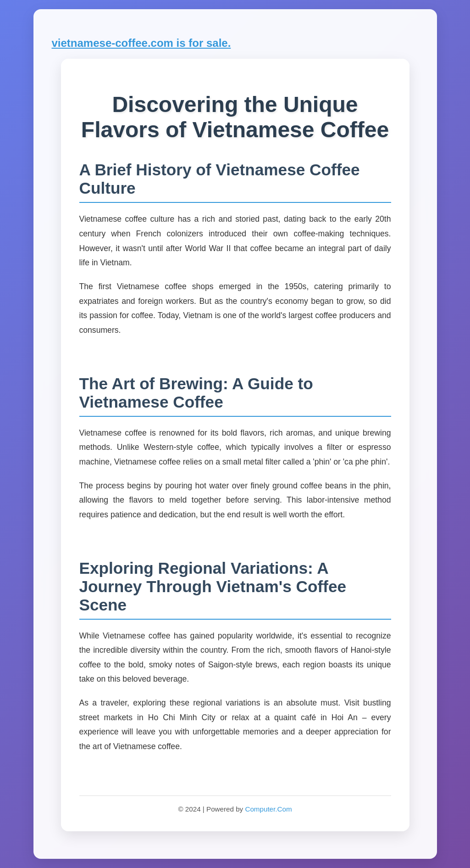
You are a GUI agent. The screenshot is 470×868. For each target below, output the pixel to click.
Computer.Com (268, 809)
